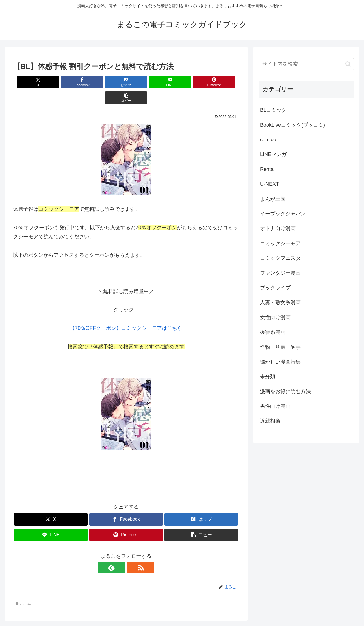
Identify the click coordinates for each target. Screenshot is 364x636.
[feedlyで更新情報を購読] (120, 552)
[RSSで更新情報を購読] (133, 552)
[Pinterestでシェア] (183, 82)
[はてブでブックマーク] (107, 82)
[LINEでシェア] (145, 82)
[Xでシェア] (31, 82)
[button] (221, 82)
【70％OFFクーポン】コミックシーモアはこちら (126, 313)
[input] (306, 64)
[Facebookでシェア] (69, 82)
